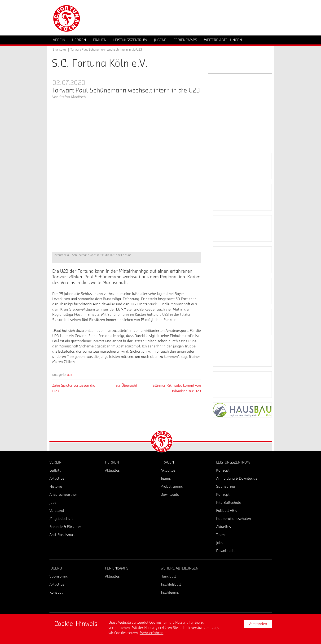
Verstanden (258, 624)
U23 (70, 375)
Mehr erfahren (152, 633)
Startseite (59, 50)
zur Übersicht (126, 386)
